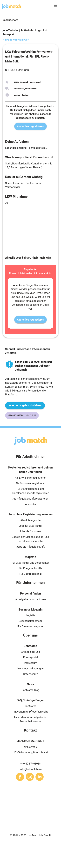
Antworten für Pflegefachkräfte (31, 712)
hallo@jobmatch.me (30, 769)
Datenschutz (30, 674)
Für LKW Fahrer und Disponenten (30, 563)
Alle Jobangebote (30, 520)
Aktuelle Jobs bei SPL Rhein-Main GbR (28, 258)
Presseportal (30, 657)
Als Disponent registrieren (30, 483)
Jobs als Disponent (30, 531)
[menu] (56, 6)
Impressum (30, 663)
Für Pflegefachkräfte (30, 568)
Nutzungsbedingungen (30, 668)
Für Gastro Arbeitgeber (30, 626)
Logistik (30, 615)
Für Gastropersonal (30, 574)
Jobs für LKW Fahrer (30, 526)
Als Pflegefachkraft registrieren (30, 499)
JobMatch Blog (31, 690)
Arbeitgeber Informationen (30, 599)
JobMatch (30, 706)
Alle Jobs (31, 504)
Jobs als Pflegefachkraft (30, 547)
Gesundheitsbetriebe (30, 621)
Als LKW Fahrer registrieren (30, 478)
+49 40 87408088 (30, 764)
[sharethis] (20, 777)
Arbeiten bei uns (30, 652)
